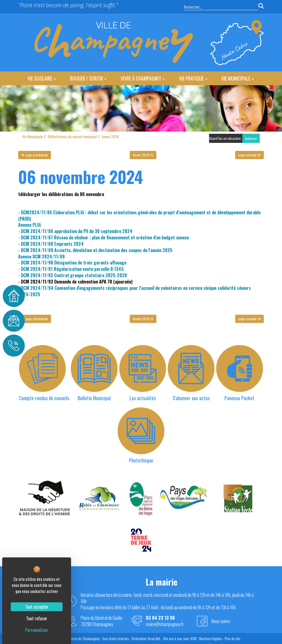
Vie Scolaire (42, 78)
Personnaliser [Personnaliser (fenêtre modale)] (37, 630)
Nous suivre (221, 621)
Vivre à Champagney (143, 78)
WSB (193, 638)
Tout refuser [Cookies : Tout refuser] (37, 618)
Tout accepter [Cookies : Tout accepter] (37, 607)
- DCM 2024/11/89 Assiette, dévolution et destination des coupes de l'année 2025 (95, 250)
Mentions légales (211, 638)
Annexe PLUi (29, 225)
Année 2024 (110, 136)
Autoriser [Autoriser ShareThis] (251, 138)
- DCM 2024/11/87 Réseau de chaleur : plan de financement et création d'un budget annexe (104, 237)
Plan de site (233, 638)
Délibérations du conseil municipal (72, 136)
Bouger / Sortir (88, 78)
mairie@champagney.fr (165, 624)
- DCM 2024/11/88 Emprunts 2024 (51, 244)
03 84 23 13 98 (160, 618)
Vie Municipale (238, 78)
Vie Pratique (193, 78)
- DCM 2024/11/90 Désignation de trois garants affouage (72, 263)
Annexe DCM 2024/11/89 (41, 256)
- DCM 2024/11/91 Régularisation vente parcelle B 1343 (71, 269)
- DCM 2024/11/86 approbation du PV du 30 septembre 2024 (75, 231)
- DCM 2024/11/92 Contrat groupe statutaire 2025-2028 (73, 275)
